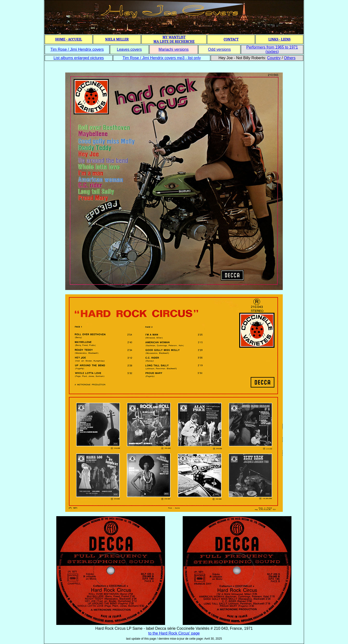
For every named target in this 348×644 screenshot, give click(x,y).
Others (290, 58)
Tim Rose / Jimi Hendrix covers (77, 49)
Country (274, 58)
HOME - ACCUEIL (69, 39)
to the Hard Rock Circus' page (174, 633)
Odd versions (219, 49)
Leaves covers (129, 49)
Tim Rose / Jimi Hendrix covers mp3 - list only (162, 58)
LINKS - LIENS (279, 39)
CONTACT (231, 39)
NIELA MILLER (117, 39)
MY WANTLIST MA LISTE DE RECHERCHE (174, 39)
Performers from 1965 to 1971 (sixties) (272, 49)
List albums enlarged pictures (79, 58)
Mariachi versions (174, 49)
